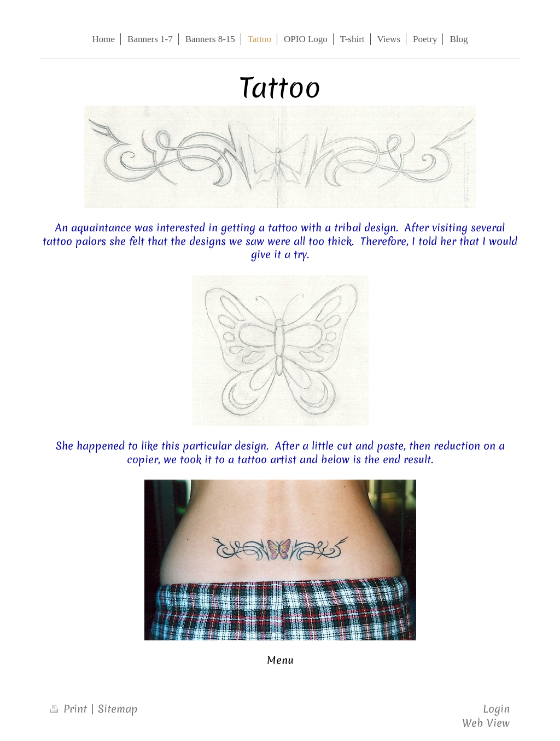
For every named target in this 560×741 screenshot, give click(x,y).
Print (70, 709)
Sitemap (118, 709)
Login (496, 709)
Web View (486, 723)
